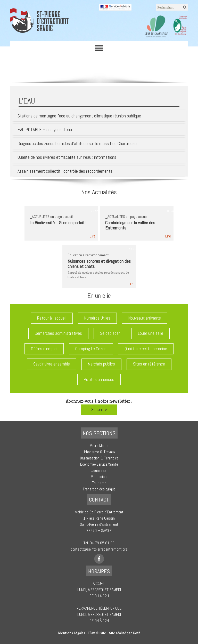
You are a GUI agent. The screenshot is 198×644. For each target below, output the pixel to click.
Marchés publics (101, 364)
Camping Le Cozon (91, 349)
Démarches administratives (58, 333)
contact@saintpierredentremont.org (99, 549)
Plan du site (97, 633)
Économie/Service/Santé (99, 464)
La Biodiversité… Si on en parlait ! (58, 223)
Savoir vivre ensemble (52, 364)
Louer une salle (151, 333)
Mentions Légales (72, 633)
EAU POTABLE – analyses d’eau (45, 129)
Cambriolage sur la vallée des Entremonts (130, 225)
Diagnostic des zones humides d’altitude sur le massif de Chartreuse (77, 143)
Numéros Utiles (97, 318)
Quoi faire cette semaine (146, 349)
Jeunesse (99, 470)
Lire (93, 236)
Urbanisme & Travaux (99, 452)
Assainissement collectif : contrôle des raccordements (65, 171)
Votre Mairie (99, 446)
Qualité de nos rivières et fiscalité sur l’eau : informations (67, 157)
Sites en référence (149, 364)
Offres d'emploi (44, 349)
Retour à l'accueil (52, 318)
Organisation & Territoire (99, 458)
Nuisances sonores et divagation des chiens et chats (99, 264)
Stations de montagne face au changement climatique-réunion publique (79, 116)
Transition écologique (99, 489)
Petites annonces (99, 379)
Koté (137, 633)
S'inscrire (99, 410)
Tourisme (99, 483)
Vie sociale (99, 477)
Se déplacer (110, 333)
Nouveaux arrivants (145, 318)
